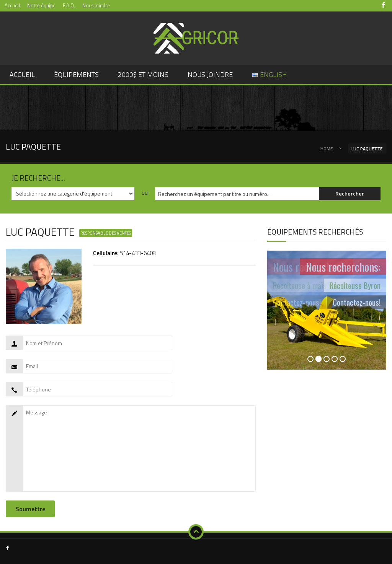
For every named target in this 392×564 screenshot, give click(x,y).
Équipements (76, 74)
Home (327, 149)
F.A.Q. (69, 5)
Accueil (12, 5)
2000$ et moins (143, 74)
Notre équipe (41, 5)
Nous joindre (96, 5)
